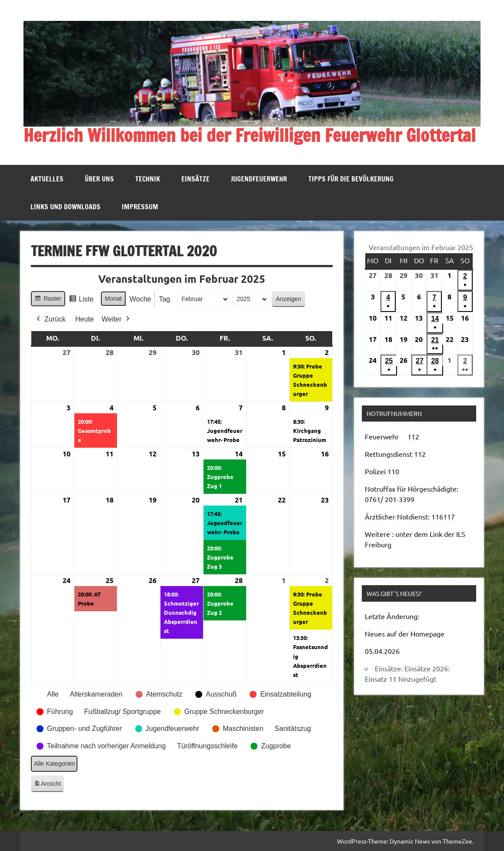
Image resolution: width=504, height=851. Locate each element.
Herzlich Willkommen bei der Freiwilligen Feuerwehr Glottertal (250, 135)
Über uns (99, 179)
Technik (148, 179)
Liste (82, 300)
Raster (48, 300)
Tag (165, 299)
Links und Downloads (65, 207)
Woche (140, 299)
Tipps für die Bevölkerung (351, 179)
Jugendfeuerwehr (259, 179)
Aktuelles (47, 179)
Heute (85, 319)
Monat (113, 298)
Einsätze (195, 179)
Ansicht (49, 785)
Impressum (140, 207)
